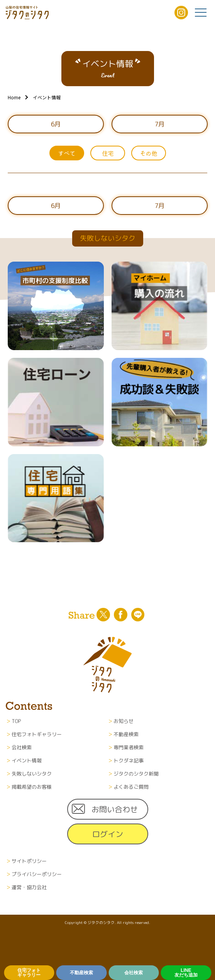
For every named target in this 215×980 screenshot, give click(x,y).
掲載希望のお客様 (32, 787)
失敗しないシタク (32, 774)
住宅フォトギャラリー (29, 973)
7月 (159, 124)
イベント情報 (27, 761)
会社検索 (134, 973)
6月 (56, 124)
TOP (16, 721)
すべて (67, 153)
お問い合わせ (115, 809)
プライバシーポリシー (37, 874)
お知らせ (124, 721)
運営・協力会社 (29, 887)
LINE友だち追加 (186, 973)
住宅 (108, 153)
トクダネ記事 (129, 761)
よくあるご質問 (131, 787)
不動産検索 (81, 973)
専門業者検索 (129, 747)
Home (14, 97)
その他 (148, 153)
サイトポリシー (29, 861)
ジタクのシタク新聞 (136, 774)
